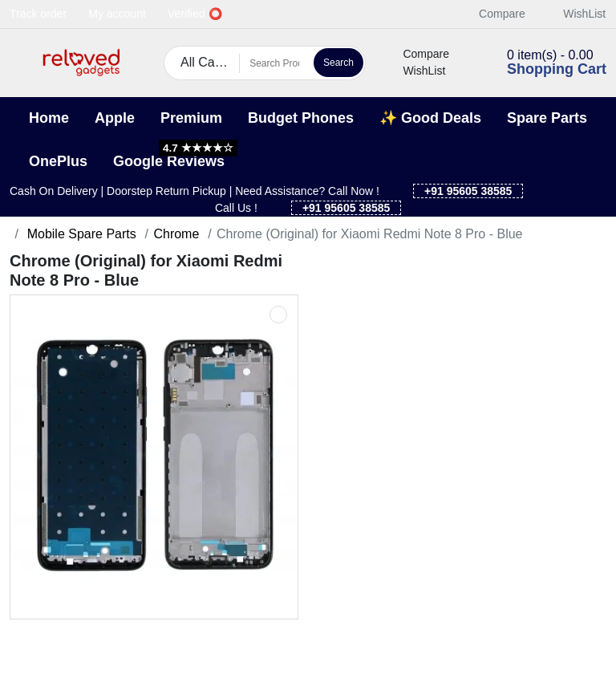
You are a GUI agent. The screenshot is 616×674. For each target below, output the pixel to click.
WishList (575, 14)
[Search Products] (274, 63)
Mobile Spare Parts (80, 234)
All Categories (210, 62)
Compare (493, 14)
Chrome (176, 234)
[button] (20, 63)
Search (338, 63)
